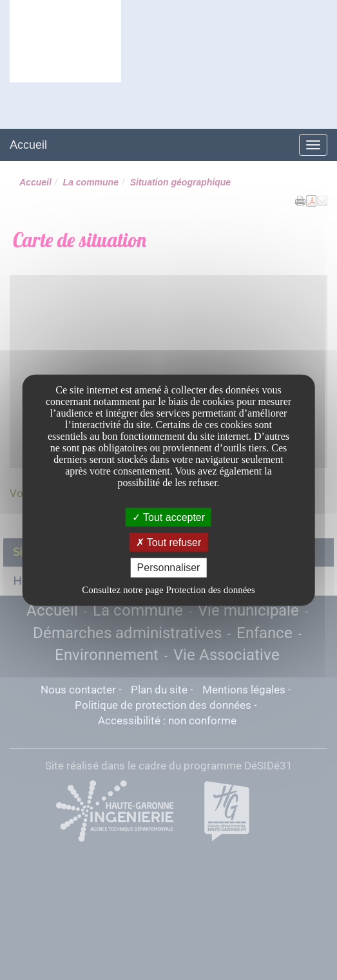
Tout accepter (168, 517)
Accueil (28, 145)
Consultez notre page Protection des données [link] (168, 589)
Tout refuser (169, 542)
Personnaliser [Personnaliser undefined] (169, 568)
